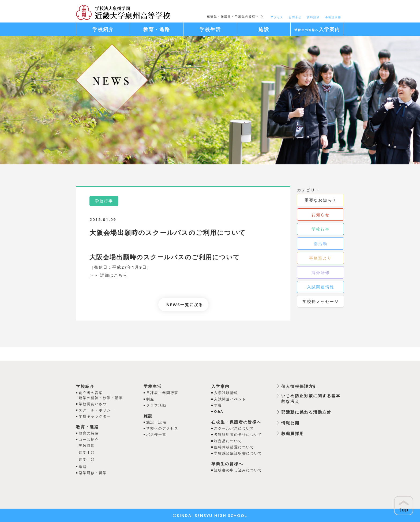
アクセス (277, 17)
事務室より (320, 258)
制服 (150, 399)
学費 (218, 405)
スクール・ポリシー (97, 410)
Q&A (219, 411)
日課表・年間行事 (162, 393)
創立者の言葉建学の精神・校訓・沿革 (101, 395)
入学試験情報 (226, 393)
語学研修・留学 (93, 473)
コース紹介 (89, 440)
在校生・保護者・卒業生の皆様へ (233, 16)
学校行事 (321, 229)
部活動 (320, 243)
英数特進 (87, 445)
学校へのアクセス (162, 428)
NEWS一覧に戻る (185, 305)
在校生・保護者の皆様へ (236, 422)
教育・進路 (87, 427)
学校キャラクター (95, 416)
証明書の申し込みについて (238, 470)
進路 (83, 467)
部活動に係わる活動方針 (306, 412)
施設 (148, 416)
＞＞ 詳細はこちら (108, 275)
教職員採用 (293, 433)
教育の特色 (89, 433)
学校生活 (153, 386)
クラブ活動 (156, 405)
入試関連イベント (230, 399)
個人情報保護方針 (299, 386)
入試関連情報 (321, 287)
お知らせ (321, 215)
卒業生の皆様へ (227, 464)
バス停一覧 (156, 434)
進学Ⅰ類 (87, 452)
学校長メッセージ (321, 301)
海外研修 (321, 272)
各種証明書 (333, 17)
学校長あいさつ (93, 404)
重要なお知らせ (320, 200)
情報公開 (290, 423)
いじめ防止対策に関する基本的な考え (311, 398)
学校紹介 (85, 386)
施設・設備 (156, 422)
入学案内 (220, 386)
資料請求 (313, 17)
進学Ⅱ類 (87, 459)
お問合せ (295, 17)
